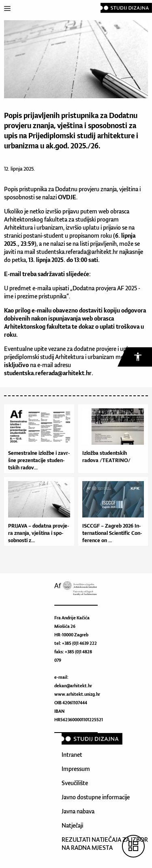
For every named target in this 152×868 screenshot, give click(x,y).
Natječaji (72, 825)
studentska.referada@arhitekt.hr (77, 252)
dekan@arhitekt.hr (73, 686)
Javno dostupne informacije (96, 797)
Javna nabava (78, 811)
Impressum (76, 769)
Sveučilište (75, 783)
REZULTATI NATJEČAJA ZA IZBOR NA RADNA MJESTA (105, 844)
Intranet (72, 755)
